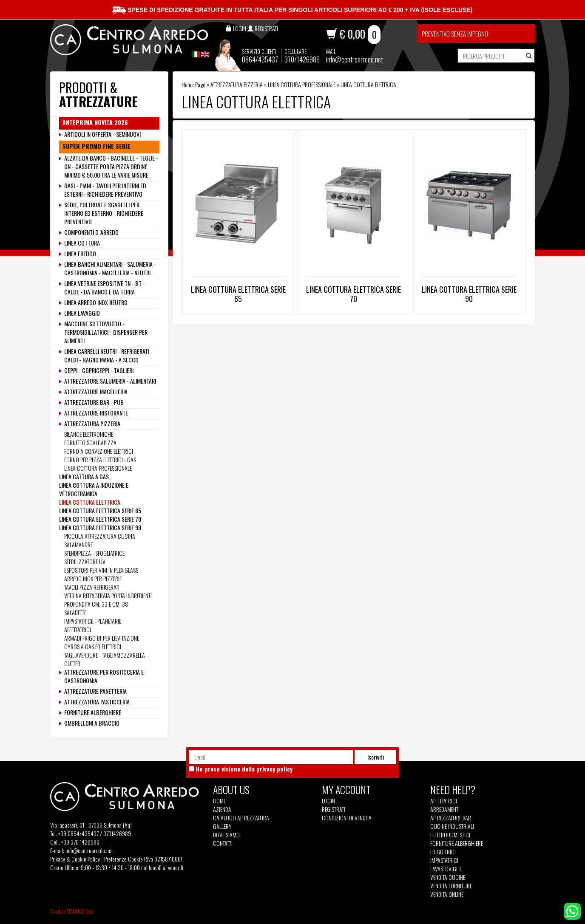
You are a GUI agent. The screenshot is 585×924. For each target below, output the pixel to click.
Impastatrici (444, 860)
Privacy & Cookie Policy (75, 859)
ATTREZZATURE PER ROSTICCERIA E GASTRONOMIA (104, 676)
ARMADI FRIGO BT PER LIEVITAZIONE (102, 638)
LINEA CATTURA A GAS (84, 476)
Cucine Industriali (452, 826)
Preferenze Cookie (124, 859)
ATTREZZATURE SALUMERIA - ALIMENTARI (110, 381)
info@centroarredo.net (355, 59)
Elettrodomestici (450, 835)
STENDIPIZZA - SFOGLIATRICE (94, 553)
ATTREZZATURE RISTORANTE (96, 413)
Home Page (193, 84)
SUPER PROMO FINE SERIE (97, 146)
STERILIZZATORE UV (85, 561)
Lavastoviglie (446, 869)
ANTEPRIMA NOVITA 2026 (95, 122)
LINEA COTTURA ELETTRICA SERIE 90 (469, 294)
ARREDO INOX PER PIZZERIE (93, 578)
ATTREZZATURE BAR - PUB (94, 402)
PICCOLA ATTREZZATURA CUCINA (100, 536)
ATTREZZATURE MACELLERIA (96, 392)
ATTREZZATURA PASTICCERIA (97, 702)
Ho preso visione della (244, 769)
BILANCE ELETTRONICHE (89, 434)
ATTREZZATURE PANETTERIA (95, 691)
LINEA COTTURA (82, 243)
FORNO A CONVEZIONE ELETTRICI (99, 451)
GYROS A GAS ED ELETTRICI (93, 646)
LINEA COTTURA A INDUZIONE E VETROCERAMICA (94, 489)
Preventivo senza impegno (455, 34)
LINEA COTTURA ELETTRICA (90, 502)
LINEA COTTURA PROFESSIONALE (302, 84)
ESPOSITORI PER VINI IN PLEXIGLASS (101, 570)
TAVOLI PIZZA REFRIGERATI (92, 587)
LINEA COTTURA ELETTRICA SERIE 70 (354, 294)
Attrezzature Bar (451, 818)
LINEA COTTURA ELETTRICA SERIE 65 (238, 294)
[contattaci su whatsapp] (572, 910)
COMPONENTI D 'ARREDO (91, 232)
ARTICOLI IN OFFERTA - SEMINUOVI (102, 134)
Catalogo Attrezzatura (241, 818)
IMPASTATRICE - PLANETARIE (93, 621)
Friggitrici (443, 852)
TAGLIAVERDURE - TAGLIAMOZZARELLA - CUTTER (106, 659)
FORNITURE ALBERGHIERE (93, 712)
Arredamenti (445, 809)
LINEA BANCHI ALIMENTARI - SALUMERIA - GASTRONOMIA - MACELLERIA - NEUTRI (110, 268)
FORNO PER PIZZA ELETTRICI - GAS (100, 459)
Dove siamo (226, 835)
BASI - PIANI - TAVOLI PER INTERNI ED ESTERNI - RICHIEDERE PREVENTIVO (105, 190)
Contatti (223, 843)
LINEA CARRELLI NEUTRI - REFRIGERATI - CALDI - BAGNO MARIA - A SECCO (108, 356)
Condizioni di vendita (347, 818)
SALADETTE (75, 612)
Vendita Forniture (451, 886)
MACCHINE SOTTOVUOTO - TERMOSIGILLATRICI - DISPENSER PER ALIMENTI (106, 332)
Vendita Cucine (448, 877)
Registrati (334, 809)
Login (328, 801)
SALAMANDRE (78, 544)
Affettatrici (444, 801)
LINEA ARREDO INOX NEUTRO (96, 302)
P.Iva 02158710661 (163, 859)
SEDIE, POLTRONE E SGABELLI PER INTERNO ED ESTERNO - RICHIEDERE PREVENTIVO (104, 213)
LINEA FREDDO (80, 254)
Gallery (222, 826)
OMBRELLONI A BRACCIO (92, 723)
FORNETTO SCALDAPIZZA (90, 442)
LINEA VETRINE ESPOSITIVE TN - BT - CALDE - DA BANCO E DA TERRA (105, 288)
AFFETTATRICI (78, 629)
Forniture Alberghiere (457, 843)
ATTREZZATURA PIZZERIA (237, 84)
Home (219, 801)
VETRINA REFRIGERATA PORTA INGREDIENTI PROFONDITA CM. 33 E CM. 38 (108, 600)
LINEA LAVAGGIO (82, 313)
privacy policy (274, 769)
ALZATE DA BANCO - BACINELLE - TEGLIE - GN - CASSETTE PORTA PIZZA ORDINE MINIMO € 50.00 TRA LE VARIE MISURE (111, 167)
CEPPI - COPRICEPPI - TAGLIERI (99, 370)
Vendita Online (447, 894)
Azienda (222, 809)
